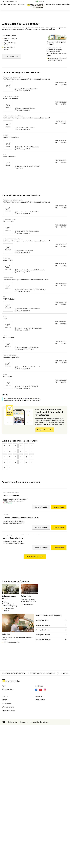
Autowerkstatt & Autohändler (11, 493)
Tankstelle (6, 515)
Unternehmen (7, 703)
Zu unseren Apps (8, 689)
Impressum (24, 722)
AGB (4, 722)
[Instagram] (45, 690)
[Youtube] (41, 690)
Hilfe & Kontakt (40, 700)
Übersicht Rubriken (9, 711)
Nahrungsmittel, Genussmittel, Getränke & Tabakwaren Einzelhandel (21, 535)
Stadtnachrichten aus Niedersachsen (41, 673)
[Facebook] (36, 690)
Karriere (5, 700)
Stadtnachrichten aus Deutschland (14, 673)
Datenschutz (13, 722)
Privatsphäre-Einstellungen (40, 722)
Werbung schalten (8, 707)
